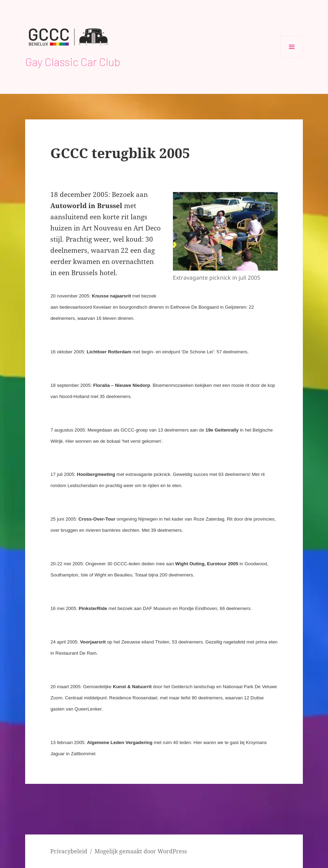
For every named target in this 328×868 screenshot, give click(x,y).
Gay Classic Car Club (73, 61)
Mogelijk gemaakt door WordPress (141, 851)
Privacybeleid (69, 851)
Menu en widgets (292, 58)
